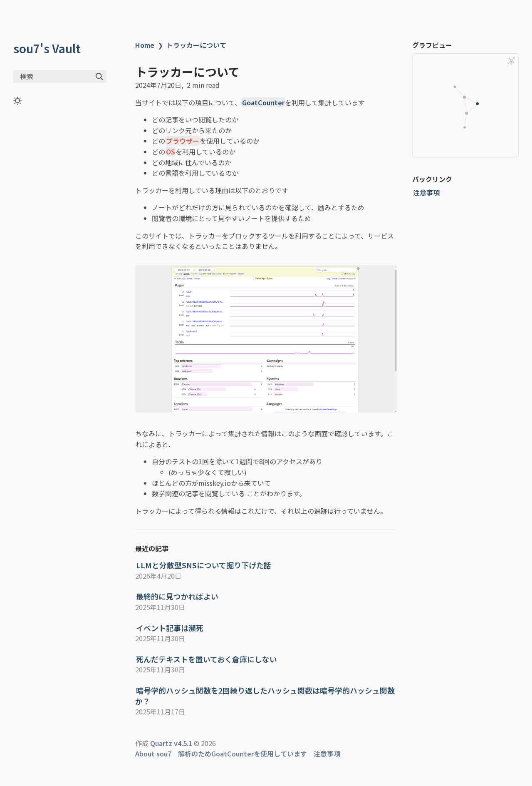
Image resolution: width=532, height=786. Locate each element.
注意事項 (426, 192)
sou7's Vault (47, 48)
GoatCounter (263, 102)
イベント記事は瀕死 (170, 628)
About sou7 (153, 754)
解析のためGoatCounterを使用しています (242, 754)
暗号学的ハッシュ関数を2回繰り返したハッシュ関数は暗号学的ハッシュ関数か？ (265, 696)
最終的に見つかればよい (177, 596)
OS (171, 152)
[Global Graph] (511, 61)
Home (145, 45)
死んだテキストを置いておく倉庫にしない (207, 659)
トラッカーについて (196, 45)
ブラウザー (183, 141)
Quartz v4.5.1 (171, 743)
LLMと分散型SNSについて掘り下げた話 (204, 565)
